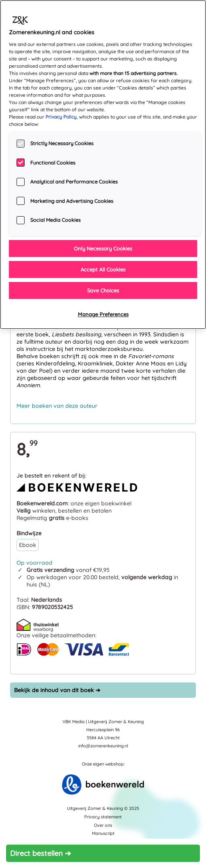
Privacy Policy (61, 117)
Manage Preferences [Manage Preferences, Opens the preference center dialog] (103, 314)
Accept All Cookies (103, 269)
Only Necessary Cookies (103, 248)
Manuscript (103, 833)
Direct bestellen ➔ (41, 853)
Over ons (103, 825)
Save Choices (103, 290)
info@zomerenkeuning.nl (103, 746)
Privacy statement (103, 817)
